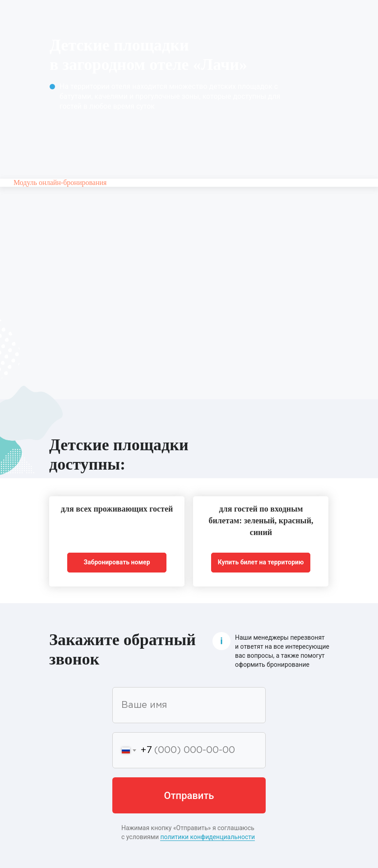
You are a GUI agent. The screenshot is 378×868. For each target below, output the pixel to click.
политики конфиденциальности (207, 837)
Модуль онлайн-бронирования (60, 182)
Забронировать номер (117, 562)
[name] (189, 705)
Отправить (189, 796)
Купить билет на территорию (261, 562)
